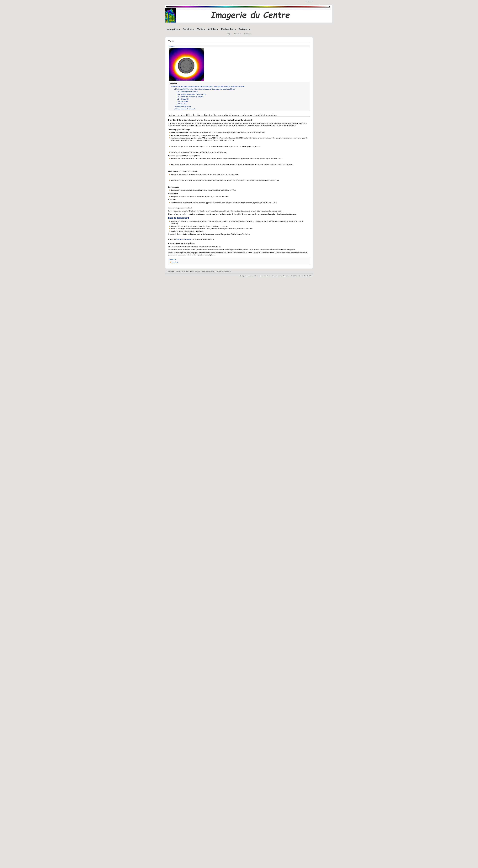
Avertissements (276, 276)
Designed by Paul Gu (305, 276)
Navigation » (173, 29)
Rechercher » (228, 29)
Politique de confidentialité (248, 276)
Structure (175, 262)
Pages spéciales (195, 271)
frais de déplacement (184, 239)
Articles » (213, 29)
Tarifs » (201, 29)
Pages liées (170, 271)
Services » (189, 29)
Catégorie (172, 259)
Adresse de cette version (223, 271)
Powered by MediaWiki (290, 276)
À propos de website (264, 276)
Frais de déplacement (178, 218)
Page (229, 34)
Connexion (309, 2)
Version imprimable (208, 271)
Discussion (237, 34)
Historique (248, 34)
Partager (171, 46)
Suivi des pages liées (182, 271)
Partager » (244, 29)
